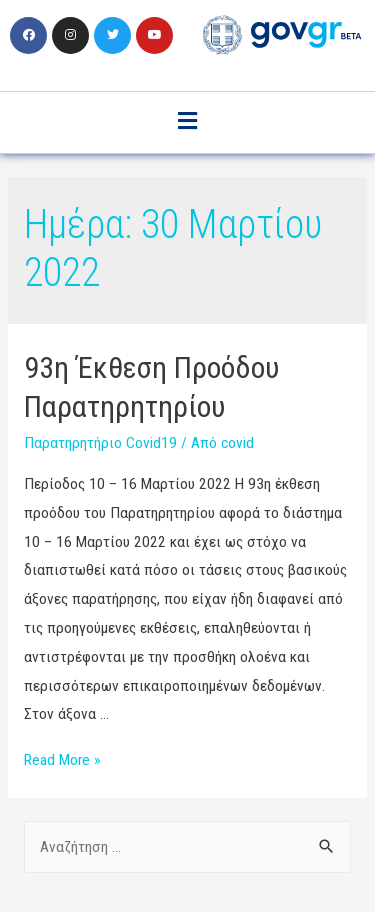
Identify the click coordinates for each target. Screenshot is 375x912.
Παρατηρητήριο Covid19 (100, 443)
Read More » (62, 760)
